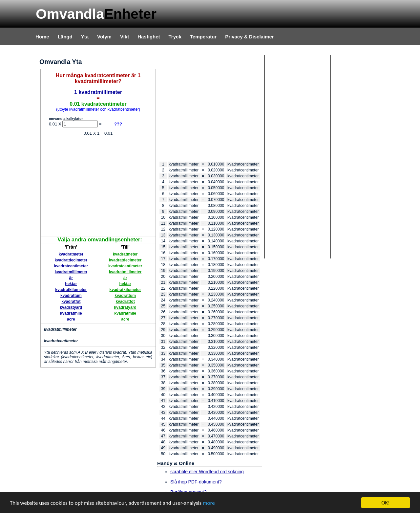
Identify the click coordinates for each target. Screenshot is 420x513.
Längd (65, 37)
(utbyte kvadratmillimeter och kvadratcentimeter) (98, 109)
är (71, 278)
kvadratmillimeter (71, 272)
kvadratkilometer (71, 290)
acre (71, 319)
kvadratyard (71, 307)
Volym (104, 37)
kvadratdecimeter (71, 260)
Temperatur (203, 37)
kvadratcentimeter (71, 266)
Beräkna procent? (189, 492)
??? (118, 124)
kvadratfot (71, 301)
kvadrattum (71, 296)
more (209, 503)
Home (42, 37)
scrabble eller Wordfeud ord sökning (207, 472)
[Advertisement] (98, 187)
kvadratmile (71, 313)
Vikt (125, 37)
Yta (85, 37)
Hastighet (149, 37)
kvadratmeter (71, 254)
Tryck (175, 37)
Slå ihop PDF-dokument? (196, 482)
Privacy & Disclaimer (249, 37)
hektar (71, 284)
